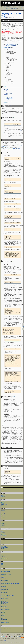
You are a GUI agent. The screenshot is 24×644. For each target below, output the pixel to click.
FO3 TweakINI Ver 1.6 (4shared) (10, 45)
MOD (2, 531)
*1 (9, 128)
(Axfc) (17, 44)
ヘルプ (21, 8)
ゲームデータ (4, 516)
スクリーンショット (9, 101)
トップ (3, 7)
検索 (12, 8)
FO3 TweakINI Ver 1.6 (6, 48)
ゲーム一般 (7, 96)
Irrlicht (5, 641)
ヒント (2, 505)
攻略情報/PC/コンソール (6, 574)
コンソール (3, 534)
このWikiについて (5, 558)
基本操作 (3, 502)
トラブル (3, 524)
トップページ (4, 490)
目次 (6, 91)
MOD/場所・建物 (4, 602)
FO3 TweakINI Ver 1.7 (11, 44)
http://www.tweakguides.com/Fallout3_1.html (11, 149)
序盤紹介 (3, 503)
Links (2, 554)
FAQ (2, 523)
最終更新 (15, 8)
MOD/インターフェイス (6, 598)
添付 (22, 7)
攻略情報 (5, 14)
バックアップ (17, 7)
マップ (3, 512)
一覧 (10, 8)
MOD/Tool (3, 612)
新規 (7, 8)
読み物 (2, 515)
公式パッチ (3, 526)
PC (12, 14)
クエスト (3, 513)
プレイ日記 (4, 557)
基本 (2, 556)
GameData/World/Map (6, 571)
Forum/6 (3, 577)
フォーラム (3, 541)
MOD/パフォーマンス (5, 609)
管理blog (3, 565)
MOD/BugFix (4, 586)
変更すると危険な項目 (9, 98)
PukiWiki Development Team (13, 642)
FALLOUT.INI (6, 89)
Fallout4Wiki (4, 546)
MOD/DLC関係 (4, 604)
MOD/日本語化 (4, 592)
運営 (2, 564)
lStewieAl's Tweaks (5, 623)
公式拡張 (3, 496)
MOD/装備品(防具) (5, 580)
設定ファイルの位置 (9, 93)
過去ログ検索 (4, 548)
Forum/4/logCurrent (5, 589)
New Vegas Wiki (4, 547)
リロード (2, 8)
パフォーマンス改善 (9, 97)
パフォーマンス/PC (7, 29)
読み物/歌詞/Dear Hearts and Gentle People (10, 583)
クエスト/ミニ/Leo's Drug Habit (7, 595)
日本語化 (3, 533)
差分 (12, 7)
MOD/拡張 (3, 616)
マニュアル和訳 (4, 504)
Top (2, 18)
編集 (7, 7)
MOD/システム (4, 606)
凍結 (10, 7)
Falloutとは (3, 495)
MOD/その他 (4, 601)
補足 (8, 100)
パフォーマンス (4, 525)
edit (1, 630)
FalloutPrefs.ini (6, 102)
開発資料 (3, 517)
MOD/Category (4, 620)
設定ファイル (6, 92)
